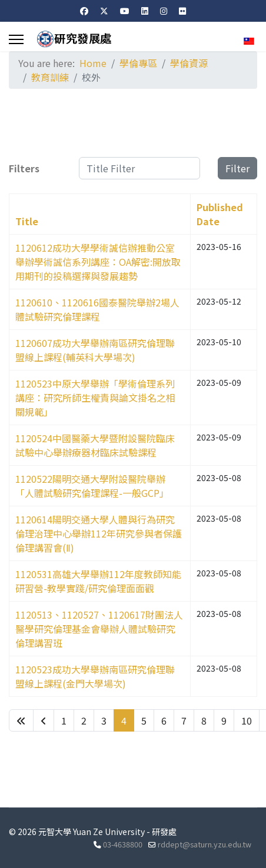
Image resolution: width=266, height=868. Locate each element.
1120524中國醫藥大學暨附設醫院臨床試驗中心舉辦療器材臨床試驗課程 (95, 445)
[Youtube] (125, 11)
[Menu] (16, 39)
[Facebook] (84, 11)
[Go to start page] (21, 720)
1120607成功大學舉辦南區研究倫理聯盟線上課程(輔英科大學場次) (95, 350)
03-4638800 (123, 844)
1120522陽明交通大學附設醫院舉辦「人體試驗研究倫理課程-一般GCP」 (92, 486)
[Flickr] (182, 11)
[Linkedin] (145, 11)
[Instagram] (164, 11)
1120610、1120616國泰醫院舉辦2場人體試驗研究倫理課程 (97, 309)
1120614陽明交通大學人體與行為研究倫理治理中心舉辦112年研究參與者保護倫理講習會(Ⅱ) (99, 533)
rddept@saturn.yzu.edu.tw (205, 844)
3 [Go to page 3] (104, 720)
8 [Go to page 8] (204, 720)
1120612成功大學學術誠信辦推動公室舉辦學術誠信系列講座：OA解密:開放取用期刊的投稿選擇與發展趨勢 (98, 262)
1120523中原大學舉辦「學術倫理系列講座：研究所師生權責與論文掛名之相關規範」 (95, 398)
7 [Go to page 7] (184, 720)
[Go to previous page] (44, 720)
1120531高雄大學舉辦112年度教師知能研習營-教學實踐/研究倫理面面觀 (98, 581)
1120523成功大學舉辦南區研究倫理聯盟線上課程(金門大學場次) (95, 676)
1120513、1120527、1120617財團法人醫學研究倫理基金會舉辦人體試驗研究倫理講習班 (99, 629)
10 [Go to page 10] (247, 720)
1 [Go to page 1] (64, 720)
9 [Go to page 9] (224, 720)
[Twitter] (104, 11)
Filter (237, 168)
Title (27, 221)
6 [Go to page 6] (164, 720)
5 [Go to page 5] (144, 720)
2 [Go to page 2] (84, 720)
